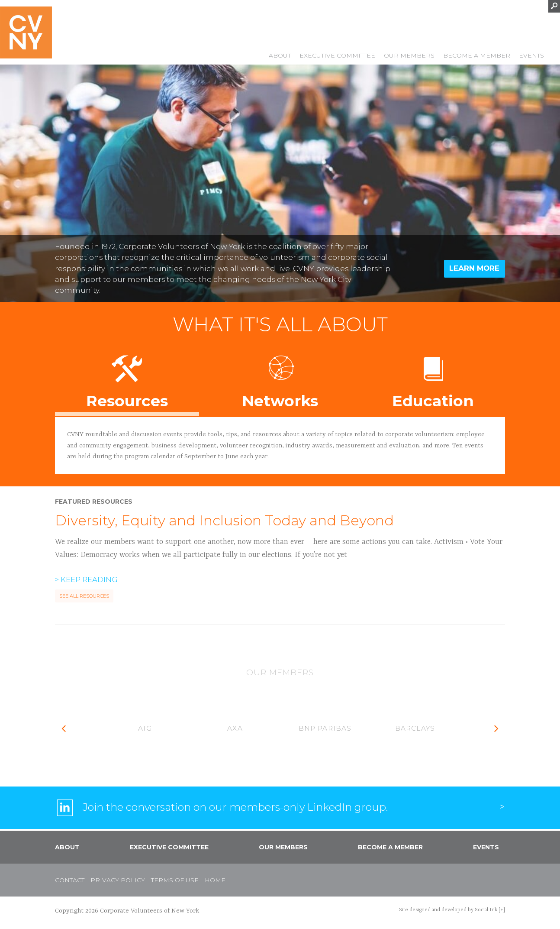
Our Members (409, 56)
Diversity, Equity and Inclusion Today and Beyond (224, 520)
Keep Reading (89, 579)
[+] (502, 910)
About (280, 56)
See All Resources (84, 596)
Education (433, 379)
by (448, 910)
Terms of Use (175, 880)
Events (531, 56)
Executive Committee (337, 56)
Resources (127, 379)
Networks (280, 379)
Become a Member (477, 56)
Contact (70, 880)
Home (215, 880)
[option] (145, 729)
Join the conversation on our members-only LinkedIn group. (235, 807)
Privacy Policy (118, 880)
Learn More (474, 268)
